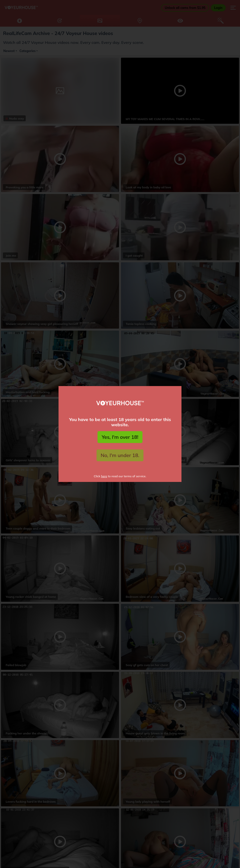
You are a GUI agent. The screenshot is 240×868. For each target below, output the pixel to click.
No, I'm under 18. (120, 455)
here (104, 476)
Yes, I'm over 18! (120, 437)
